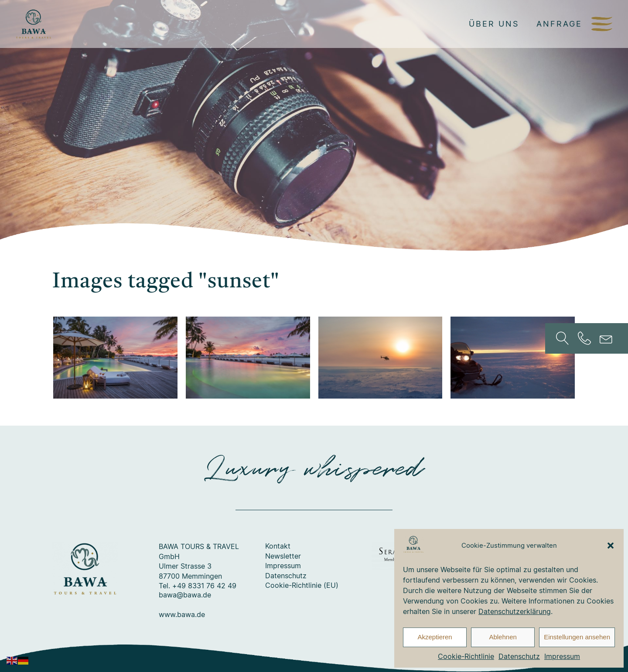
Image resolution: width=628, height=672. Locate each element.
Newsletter (283, 556)
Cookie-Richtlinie (466, 656)
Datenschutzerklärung (515, 611)
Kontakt (278, 546)
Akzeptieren (435, 637)
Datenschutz (519, 656)
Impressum (562, 656)
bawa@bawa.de (185, 595)
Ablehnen (503, 637)
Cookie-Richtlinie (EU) (302, 586)
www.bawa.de (182, 615)
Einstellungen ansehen (577, 637)
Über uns (494, 24)
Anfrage (559, 24)
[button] (611, 546)
